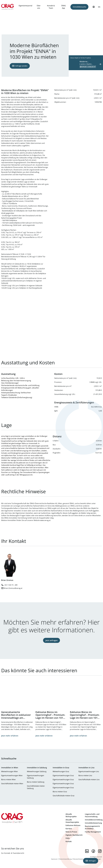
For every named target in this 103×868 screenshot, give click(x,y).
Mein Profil (94, 8)
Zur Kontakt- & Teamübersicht (13, 853)
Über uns (39, 7)
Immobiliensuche (79, 7)
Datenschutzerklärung (65, 859)
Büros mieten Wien (8, 780)
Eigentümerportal (25, 6)
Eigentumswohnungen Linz (89, 771)
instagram (100, 851)
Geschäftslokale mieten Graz (64, 796)
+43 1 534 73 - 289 (11, 585)
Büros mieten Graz (60, 792)
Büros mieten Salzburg (36, 782)
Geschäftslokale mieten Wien (12, 784)
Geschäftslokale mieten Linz (89, 780)
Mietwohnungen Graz (61, 771)
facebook (93, 851)
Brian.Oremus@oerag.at (13, 588)
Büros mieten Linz (85, 775)
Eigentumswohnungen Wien (12, 775)
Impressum (54, 859)
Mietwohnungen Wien (10, 771)
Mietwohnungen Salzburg (37, 771)
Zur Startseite (8, 7)
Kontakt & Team (51, 7)
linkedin (87, 851)
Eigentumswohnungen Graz (63, 775)
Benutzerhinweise (78, 859)
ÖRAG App (64, 7)
